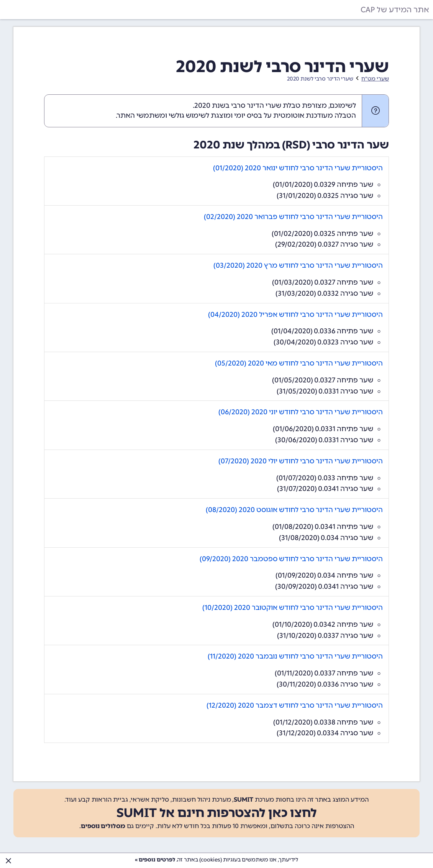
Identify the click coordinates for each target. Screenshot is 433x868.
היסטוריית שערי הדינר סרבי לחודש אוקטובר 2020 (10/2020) (293, 608)
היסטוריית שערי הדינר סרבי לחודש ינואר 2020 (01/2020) (298, 168)
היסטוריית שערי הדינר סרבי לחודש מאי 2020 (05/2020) (299, 363)
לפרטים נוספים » (155, 860)
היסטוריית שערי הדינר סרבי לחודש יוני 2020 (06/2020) (301, 412)
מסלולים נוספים (103, 826)
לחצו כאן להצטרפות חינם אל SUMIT (217, 813)
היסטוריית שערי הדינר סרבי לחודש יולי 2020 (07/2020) (301, 461)
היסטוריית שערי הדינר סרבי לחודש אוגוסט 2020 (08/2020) (294, 510)
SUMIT (244, 800)
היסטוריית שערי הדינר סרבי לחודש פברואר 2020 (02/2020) (293, 217)
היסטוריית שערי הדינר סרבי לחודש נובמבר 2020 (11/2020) (295, 656)
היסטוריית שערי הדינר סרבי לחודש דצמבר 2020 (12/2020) (295, 705)
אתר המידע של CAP (395, 10)
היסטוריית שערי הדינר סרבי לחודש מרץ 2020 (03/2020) (298, 265)
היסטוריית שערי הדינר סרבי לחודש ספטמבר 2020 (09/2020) (291, 559)
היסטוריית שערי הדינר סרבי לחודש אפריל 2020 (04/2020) (295, 315)
